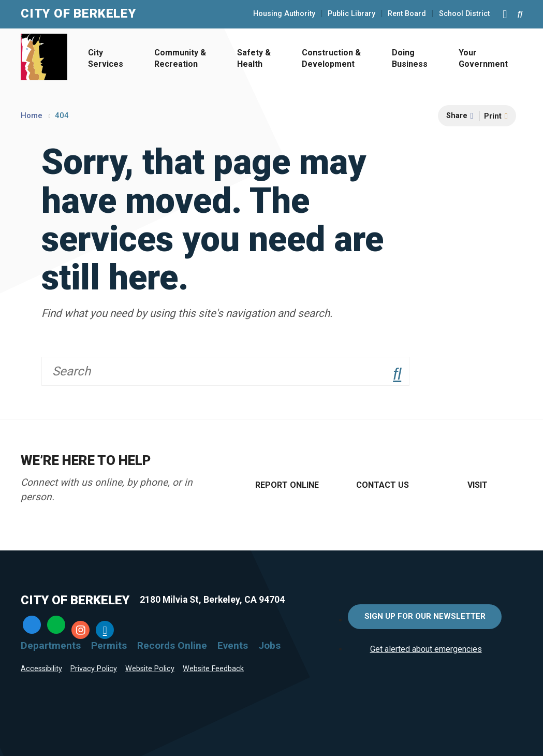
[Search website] (520, 14)
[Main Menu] (505, 14)
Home (32, 115)
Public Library (351, 14)
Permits (109, 645)
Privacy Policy (94, 669)
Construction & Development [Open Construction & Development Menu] (331, 58)
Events (233, 645)
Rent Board (407, 14)
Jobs (269, 645)
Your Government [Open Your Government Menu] (483, 58)
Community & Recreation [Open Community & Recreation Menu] (180, 58)
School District (464, 14)
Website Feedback (213, 669)
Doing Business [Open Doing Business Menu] (410, 58)
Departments (51, 645)
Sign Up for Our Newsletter (425, 616)
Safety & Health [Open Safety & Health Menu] (254, 58)
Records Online (172, 645)
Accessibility (41, 669)
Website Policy (150, 669)
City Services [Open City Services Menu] (106, 58)
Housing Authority (284, 14)
